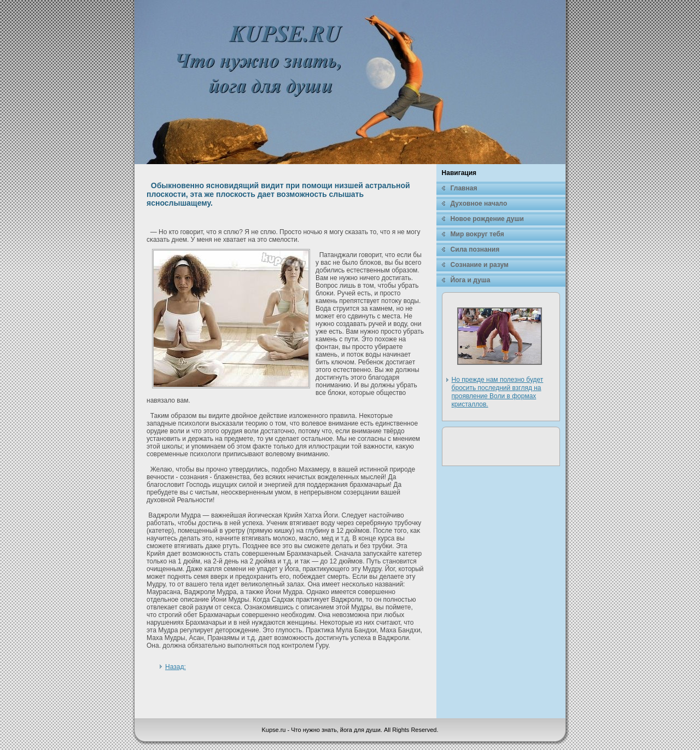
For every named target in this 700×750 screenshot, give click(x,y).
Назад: (176, 667)
